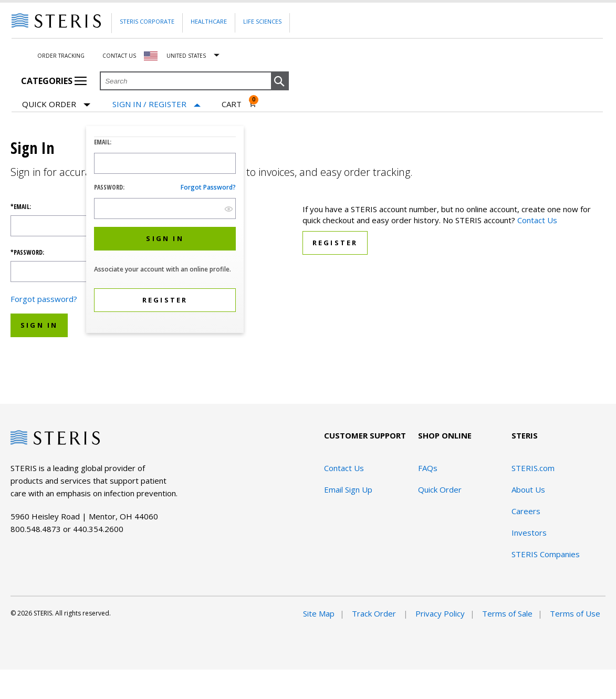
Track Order (375, 613)
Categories (54, 81)
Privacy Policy (440, 613)
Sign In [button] (39, 325)
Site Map (319, 613)
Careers (526, 511)
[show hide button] (229, 209)
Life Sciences (262, 21)
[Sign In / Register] (156, 104)
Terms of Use (575, 613)
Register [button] (335, 243)
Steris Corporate (147, 21)
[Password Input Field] (165, 208)
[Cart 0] (239, 104)
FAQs (428, 468)
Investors (529, 533)
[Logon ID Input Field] (165, 163)
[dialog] (165, 231)
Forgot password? (208, 187)
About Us (528, 489)
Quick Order (56, 105)
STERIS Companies (546, 554)
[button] (280, 81)
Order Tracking (61, 56)
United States (186, 56)
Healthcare (209, 21)
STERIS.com (533, 468)
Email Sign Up (348, 489)
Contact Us (119, 56)
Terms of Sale (507, 613)
